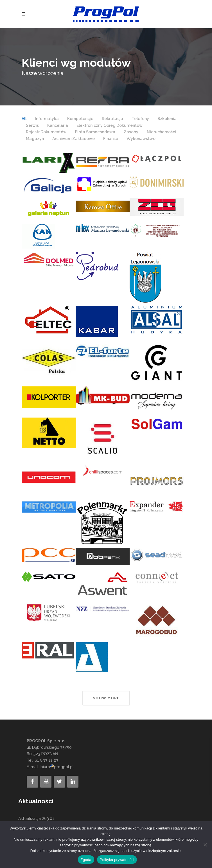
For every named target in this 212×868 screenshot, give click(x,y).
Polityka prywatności (117, 860)
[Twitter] (59, 782)
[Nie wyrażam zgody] (205, 845)
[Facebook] (32, 782)
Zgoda (86, 860)
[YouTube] (46, 782)
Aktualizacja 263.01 (36, 819)
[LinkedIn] (73, 782)
